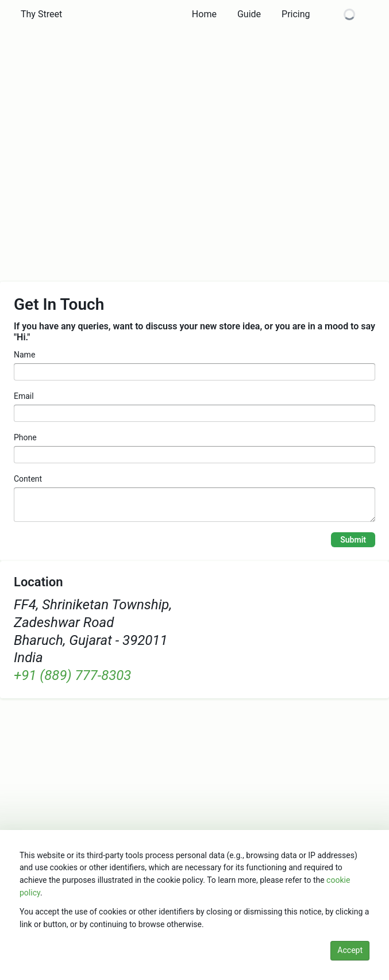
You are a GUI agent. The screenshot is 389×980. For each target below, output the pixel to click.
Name (24, 355)
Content (28, 479)
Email (24, 396)
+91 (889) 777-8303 (72, 675)
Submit (353, 540)
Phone (25, 437)
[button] (41, 14)
